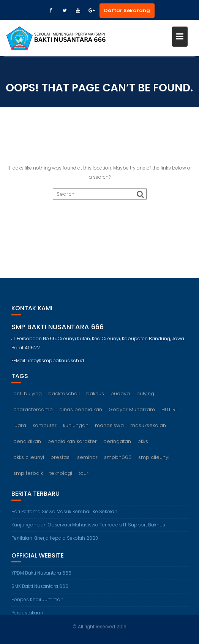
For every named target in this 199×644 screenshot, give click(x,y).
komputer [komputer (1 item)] (45, 427)
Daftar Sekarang (127, 10)
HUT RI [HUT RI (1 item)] (169, 411)
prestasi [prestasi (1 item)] (61, 459)
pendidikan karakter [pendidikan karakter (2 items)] (72, 443)
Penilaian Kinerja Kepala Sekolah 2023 (55, 540)
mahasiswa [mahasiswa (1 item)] (109, 427)
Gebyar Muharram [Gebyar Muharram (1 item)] (132, 411)
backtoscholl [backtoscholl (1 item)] (64, 395)
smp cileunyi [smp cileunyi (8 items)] (154, 459)
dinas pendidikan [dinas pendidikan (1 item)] (81, 411)
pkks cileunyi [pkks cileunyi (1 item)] (29, 459)
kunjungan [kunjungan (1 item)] (76, 427)
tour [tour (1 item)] (84, 475)
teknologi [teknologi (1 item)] (61, 475)
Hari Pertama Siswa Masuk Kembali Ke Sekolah (64, 513)
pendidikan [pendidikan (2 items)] (27, 443)
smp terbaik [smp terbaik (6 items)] (28, 475)
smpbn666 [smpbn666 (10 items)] (118, 459)
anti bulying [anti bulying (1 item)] (28, 395)
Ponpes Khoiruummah (37, 602)
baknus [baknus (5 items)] (95, 395)
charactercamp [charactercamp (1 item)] (33, 411)
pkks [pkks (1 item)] (143, 443)
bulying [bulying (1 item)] (145, 395)
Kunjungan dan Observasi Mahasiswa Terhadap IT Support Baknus (88, 527)
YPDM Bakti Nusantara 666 (41, 575)
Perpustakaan (27, 615)
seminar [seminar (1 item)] (87, 459)
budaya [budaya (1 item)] (120, 395)
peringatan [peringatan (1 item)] (117, 443)
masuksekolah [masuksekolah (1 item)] (148, 427)
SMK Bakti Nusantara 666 (40, 588)
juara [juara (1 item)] (20, 427)
